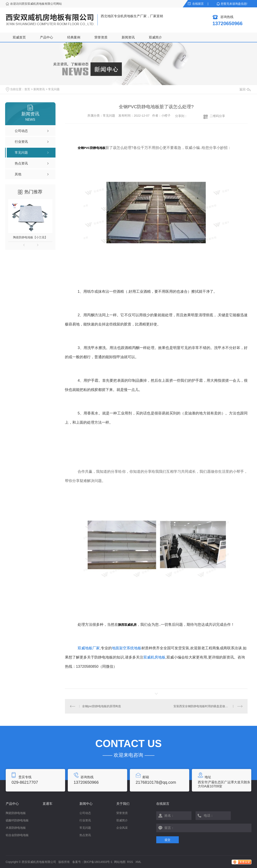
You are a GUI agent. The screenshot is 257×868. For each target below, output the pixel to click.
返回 (245, 89)
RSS (131, 862)
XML (138, 862)
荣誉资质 (101, 37)
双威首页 (19, 37)
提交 (168, 840)
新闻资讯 (128, 37)
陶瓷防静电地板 (16, 813)
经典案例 (74, 37)
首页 (27, 89)
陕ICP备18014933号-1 (98, 862)
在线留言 (198, 4)
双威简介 (155, 37)
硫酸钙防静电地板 (17, 820)
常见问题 (54, 89)
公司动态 (85, 813)
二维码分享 (217, 116)
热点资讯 (85, 835)
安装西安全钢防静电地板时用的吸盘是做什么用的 (205, 706)
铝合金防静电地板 (17, 835)
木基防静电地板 (16, 828)
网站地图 (120, 862)
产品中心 (46, 37)
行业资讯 (85, 820)
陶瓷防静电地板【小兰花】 (30, 237)
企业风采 (122, 828)
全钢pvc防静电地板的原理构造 (102, 706)
